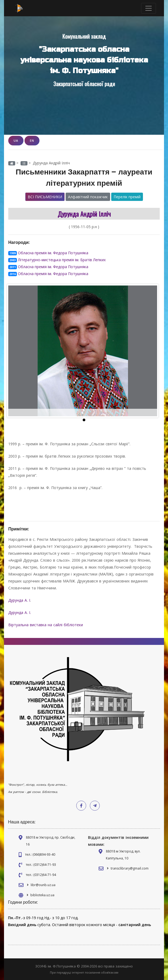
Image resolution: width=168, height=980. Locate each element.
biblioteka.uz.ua (42, 895)
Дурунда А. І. (20, 612)
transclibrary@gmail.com (130, 868)
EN (32, 140)
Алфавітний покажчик (88, 197)
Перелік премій (127, 197)
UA (16, 140)
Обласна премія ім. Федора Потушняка (53, 253)
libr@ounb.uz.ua (43, 885)
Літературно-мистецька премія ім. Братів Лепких (62, 260)
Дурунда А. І (19, 600)
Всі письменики (45, 197)
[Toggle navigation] (149, 8)
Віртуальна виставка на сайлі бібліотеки (46, 625)
